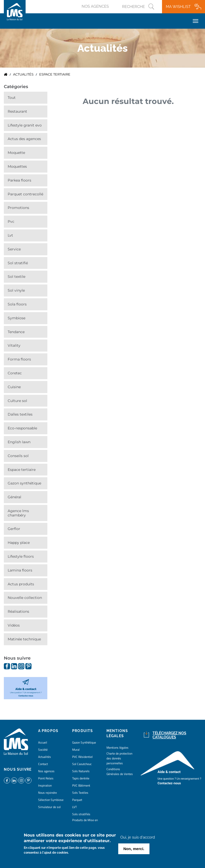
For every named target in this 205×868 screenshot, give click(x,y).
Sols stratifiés (81, 814)
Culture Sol (17, 401)
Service (14, 249)
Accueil (6, 75)
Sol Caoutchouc (82, 764)
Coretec (15, 373)
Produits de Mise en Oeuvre (85, 822)
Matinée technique (24, 639)
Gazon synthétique (24, 483)
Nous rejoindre (47, 793)
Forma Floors (19, 359)
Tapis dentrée (81, 778)
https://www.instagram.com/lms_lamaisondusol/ (21, 666)
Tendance (16, 332)
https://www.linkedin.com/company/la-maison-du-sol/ (14, 666)
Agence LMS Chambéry (18, 513)
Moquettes (17, 166)
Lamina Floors (20, 570)
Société (43, 750)
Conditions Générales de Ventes (120, 771)
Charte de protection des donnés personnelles (119, 758)
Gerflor (14, 529)
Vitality (14, 345)
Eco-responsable (22, 428)
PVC (11, 221)
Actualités (23, 74)
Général (14, 497)
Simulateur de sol (49, 807)
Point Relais (46, 778)
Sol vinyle (16, 290)
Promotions (18, 208)
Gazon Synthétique (84, 742)
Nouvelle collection (25, 598)
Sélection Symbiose (51, 800)
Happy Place (19, 543)
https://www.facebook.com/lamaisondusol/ (7, 666)
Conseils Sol (18, 456)
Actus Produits (21, 584)
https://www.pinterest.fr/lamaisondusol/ (28, 666)
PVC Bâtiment (81, 785)
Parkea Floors (19, 180)
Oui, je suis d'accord (138, 838)
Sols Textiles (80, 793)
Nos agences (95, 6)
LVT (10, 235)
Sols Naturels (81, 771)
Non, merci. (134, 849)
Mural (76, 750)
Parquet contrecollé (25, 194)
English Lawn (19, 442)
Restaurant (17, 111)
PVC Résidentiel (82, 757)
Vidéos (14, 625)
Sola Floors (17, 304)
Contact (43, 764)
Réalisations (18, 611)
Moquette (16, 153)
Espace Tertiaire (22, 470)
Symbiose (17, 318)
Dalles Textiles (20, 414)
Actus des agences (24, 139)
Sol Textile (17, 277)
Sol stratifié (18, 263)
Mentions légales (117, 748)
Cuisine (14, 387)
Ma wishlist (178, 7)
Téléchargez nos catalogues (169, 735)
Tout (12, 98)
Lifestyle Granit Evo (25, 125)
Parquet (77, 800)
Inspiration (45, 785)
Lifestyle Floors (21, 556)
